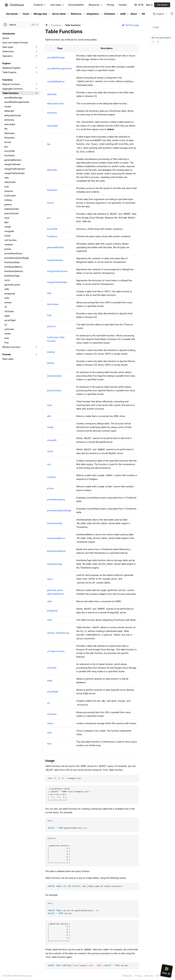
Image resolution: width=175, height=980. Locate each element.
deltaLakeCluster (13, 115)
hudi (7, 187)
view (7, 338)
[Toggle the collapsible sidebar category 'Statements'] (37, 51)
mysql (7, 236)
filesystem (10, 138)
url (6, 325)
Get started (162, 5)
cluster (8, 106)
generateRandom (13, 160)
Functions (7, 80)
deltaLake (9, 111)
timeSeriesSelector (14, 271)
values (8, 334)
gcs (6, 147)
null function (11, 240)
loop (7, 342)
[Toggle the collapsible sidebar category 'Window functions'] (37, 347)
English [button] (158, 14)
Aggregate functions (13, 89)
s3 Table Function (56, 651)
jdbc (7, 222)
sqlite (7, 316)
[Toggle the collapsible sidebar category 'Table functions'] (37, 93)
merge (8, 227)
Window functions (11, 347)
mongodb (9, 231)
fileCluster (9, 133)
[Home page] (46, 25)
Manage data (41, 14)
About (134, 14)
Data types (8, 47)
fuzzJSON (9, 151)
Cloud (26, 14)
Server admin (59, 14)
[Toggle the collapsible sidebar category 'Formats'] (37, 354)
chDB (123, 14)
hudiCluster (10, 196)
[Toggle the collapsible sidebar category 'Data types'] (37, 47)
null (49, 464)
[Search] (21, 25)
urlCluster (9, 329)
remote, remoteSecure (58, 633)
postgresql (10, 294)
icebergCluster (12, 209)
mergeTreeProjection (15, 169)
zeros (7, 280)
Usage (156, 27)
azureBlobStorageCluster (17, 102)
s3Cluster (9, 311)
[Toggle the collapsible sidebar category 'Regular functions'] (37, 84)
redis (7, 298)
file (6, 129)
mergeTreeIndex (12, 164)
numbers (9, 244)
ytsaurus (9, 191)
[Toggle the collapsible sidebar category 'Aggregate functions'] (37, 89)
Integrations (93, 14)
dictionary (9, 120)
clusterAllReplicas (56, 81)
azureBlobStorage (13, 98)
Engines (7, 63)
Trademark (127, 976)
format (8, 142)
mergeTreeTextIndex (14, 173)
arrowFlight (10, 320)
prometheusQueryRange (17, 258)
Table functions (10, 93)
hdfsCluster (10, 182)
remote (8, 302)
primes (8, 249)
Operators (7, 56)
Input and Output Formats (15, 42)
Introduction (9, 34)
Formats (7, 354)
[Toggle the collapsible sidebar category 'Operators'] (37, 56)
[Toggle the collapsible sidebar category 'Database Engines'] (37, 68)
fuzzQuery (10, 155)
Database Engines (11, 68)
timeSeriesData (12, 262)
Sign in (149, 5)
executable (10, 124)
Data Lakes (8, 359)
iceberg (8, 200)
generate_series (12, 285)
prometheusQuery (13, 253)
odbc (7, 289)
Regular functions (11, 84)
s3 (6, 307)
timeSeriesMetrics (13, 267)
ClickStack (109, 14)
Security (149, 976)
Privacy (139, 976)
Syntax (6, 38)
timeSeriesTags (12, 276)
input (7, 218)
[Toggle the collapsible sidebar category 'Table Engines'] (37, 72)
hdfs (7, 178)
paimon (8, 204)
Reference (76, 14)
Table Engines (9, 72)
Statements (8, 51)
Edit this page (130, 25)
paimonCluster (12, 213)
